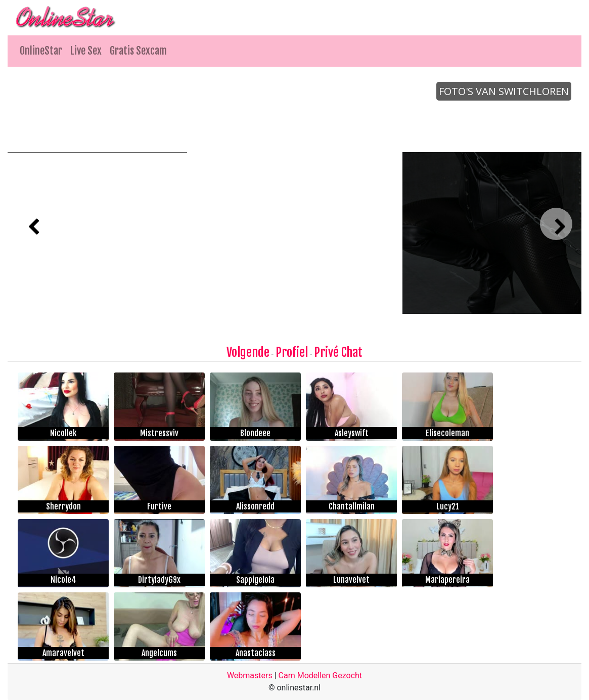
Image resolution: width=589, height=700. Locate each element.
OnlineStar (41, 51)
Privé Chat (338, 352)
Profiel (292, 352)
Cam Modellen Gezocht (321, 675)
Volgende (248, 352)
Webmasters (250, 675)
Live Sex (86, 51)
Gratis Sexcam (138, 51)
